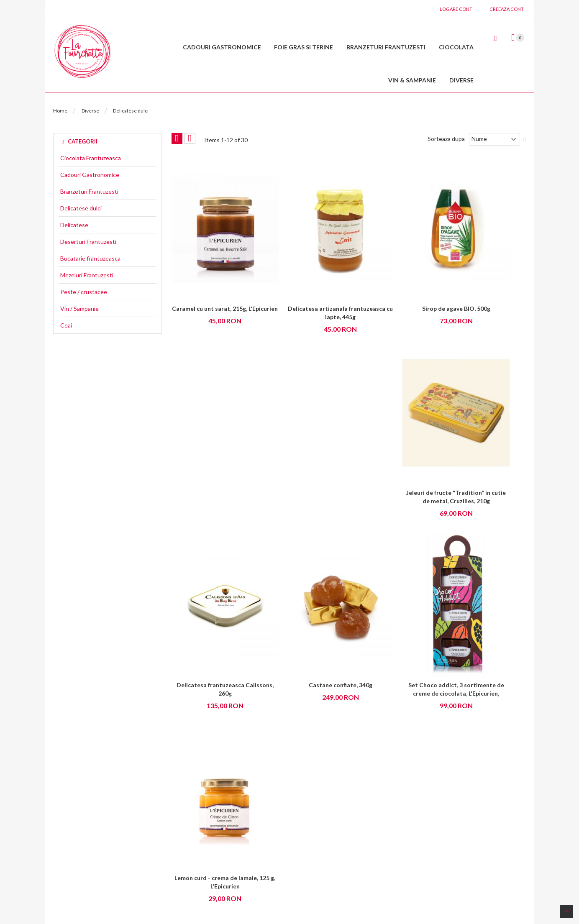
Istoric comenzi (316, 831)
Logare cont (456, 9)
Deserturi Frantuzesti (88, 268)
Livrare (189, 802)
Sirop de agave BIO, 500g (394, 301)
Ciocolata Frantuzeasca (91, 184)
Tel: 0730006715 (107, 844)
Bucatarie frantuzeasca (90, 285)
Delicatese (74, 251)
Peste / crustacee (84, 318)
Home (60, 137)
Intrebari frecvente (205, 831)
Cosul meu (310, 802)
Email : (93, 815)
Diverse (90, 137)
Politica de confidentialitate (216, 816)
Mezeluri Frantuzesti (87, 302)
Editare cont (312, 816)
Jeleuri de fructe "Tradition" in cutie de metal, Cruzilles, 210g (485, 310)
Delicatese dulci (81, 235)
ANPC (188, 845)
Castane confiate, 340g (303, 470)
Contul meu (311, 788)
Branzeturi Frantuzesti (89, 218)
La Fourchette (347, 889)
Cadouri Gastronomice (90, 201)
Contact (95, 857)
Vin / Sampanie (79, 335)
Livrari (304, 845)
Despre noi (194, 788)
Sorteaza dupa (446, 165)
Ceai (66, 352)
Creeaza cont (507, 9)
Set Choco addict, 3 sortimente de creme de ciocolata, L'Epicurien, (394, 478)
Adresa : (96, 787)
